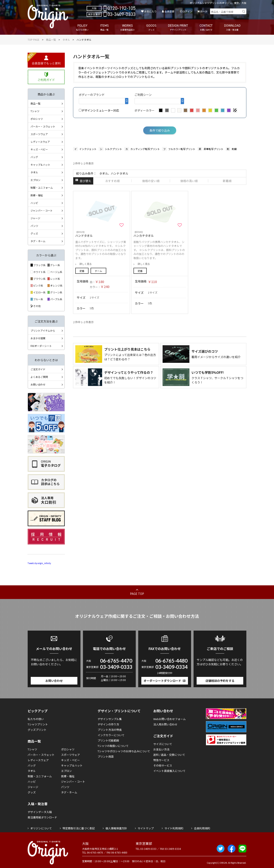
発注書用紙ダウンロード (42, 817)
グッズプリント (37, 730)
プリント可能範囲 (108, 740)
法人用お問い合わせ (165, 724)
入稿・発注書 (38, 804)
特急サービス (161, 760)
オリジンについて (41, 828)
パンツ (34, 226)
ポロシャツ (37, 119)
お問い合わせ (38, 384)
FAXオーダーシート (41, 346)
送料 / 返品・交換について (169, 755)
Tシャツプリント (38, 724)
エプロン (35, 180)
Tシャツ (35, 111)
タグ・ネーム (38, 241)
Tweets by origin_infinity (39, 563)
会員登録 (169, 11)
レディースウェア (40, 142)
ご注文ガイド (38, 369)
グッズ (34, 233)
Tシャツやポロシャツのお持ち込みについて (124, 751)
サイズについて (163, 744)
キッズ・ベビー (39, 149)
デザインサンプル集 (110, 719)
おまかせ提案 (38, 338)
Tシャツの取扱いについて (113, 746)
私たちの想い (36, 719)
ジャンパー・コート (42, 210)
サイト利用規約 (174, 828)
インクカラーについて (111, 735)
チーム (98, 271)
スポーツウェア (39, 134)
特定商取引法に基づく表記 (79, 828)
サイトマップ (146, 828)
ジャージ (35, 218)
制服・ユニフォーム (42, 188)
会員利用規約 (202, 828)
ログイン (187, 11)
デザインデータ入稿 (40, 812)
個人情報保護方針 (116, 828)
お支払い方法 (161, 749)
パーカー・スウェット (43, 126)
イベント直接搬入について (169, 771)
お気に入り (150, 11)
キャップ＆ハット (40, 165)
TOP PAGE (34, 40)
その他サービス (163, 765)
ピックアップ (38, 711)
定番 (82, 271)
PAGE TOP (137, 594)
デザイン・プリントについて (119, 711)
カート (204, 11)
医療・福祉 (37, 195)
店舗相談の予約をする (220, 681)
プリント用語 (106, 757)
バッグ (34, 157)
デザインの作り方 (108, 724)
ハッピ (34, 203)
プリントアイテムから (43, 330)
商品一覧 (51, 40)
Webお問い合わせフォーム (169, 719)
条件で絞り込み (160, 130)
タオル (66, 40)
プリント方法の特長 (110, 730)
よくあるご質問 (39, 377)
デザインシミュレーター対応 (99, 110)
